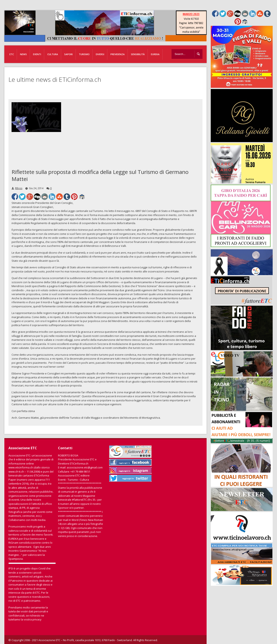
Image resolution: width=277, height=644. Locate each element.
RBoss (19, 188)
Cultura (53, 54)
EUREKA (155, 54)
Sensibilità (138, 54)
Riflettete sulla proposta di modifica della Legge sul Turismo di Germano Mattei (100, 175)
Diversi (100, 54)
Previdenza (118, 54)
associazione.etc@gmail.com (85, 467)
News (23, 54)
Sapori (68, 54)
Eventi (37, 54)
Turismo (84, 54)
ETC (12, 54)
